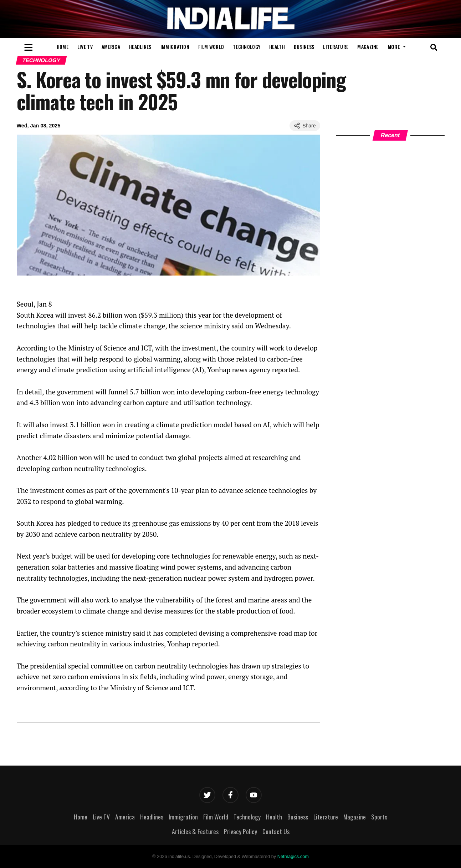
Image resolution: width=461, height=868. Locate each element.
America (111, 47)
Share (305, 126)
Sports (379, 817)
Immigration (175, 47)
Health (277, 47)
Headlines (140, 47)
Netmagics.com (293, 856)
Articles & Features (195, 831)
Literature (336, 47)
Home (63, 47)
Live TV (85, 47)
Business (304, 47)
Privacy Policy (240, 831)
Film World (211, 47)
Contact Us (276, 831)
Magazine (368, 47)
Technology (247, 47)
